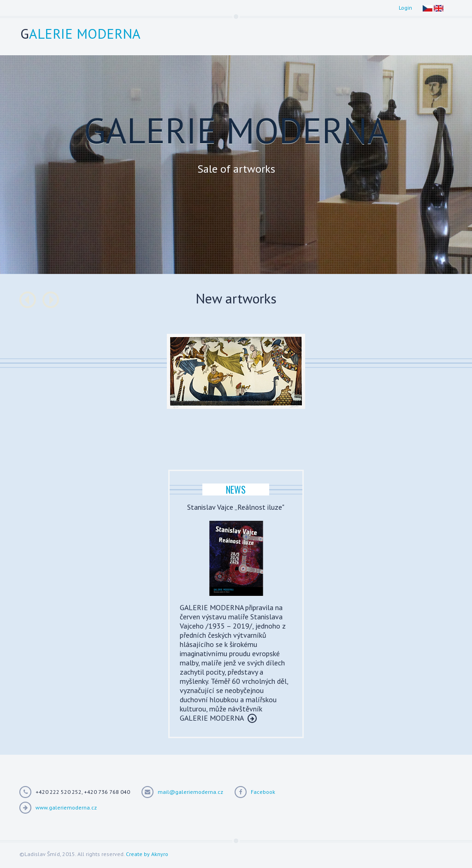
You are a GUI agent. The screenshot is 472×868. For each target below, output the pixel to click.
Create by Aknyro (147, 854)
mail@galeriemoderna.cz (190, 792)
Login (405, 8)
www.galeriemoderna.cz (66, 807)
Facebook (263, 792)
